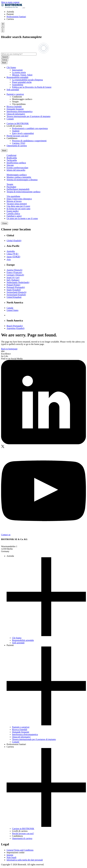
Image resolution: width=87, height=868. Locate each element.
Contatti (10, 119)
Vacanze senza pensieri (17, 204)
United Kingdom (14, 297)
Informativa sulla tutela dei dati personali (25, 860)
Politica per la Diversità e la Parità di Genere (32, 87)
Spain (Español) (14, 290)
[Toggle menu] (24, 8)
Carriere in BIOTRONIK (18, 123)
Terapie (10, 184)
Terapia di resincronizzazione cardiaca (23, 192)
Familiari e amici (14, 216)
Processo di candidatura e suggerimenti (29, 141)
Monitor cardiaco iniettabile (19, 177)
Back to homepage (9, 349)
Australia (11, 251)
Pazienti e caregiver (15, 94)
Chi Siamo (11, 67)
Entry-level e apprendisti (23, 133)
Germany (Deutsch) (15, 275)
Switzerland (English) (16, 295)
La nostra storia (19, 72)
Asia (9, 259)
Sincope (10, 165)
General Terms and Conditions (20, 850)
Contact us (6, 535)
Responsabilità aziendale (18, 77)
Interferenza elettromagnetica (20, 111)
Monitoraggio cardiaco (17, 175)
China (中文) (12, 254)
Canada (10, 308)
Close (5, 223)
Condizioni (11, 155)
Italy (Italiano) (13, 280)
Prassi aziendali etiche (22, 82)
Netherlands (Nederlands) (18, 282)
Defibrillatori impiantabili (18, 189)
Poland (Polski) (13, 285)
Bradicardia (12, 158)
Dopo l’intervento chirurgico (19, 199)
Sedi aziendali (13, 90)
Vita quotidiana (13, 196)
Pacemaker (11, 187)
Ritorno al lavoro (14, 201)
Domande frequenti (15, 109)
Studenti (16, 131)
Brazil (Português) (15, 326)
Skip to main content (10, 2)
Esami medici (13, 211)
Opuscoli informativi (16, 114)
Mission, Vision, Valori (22, 75)
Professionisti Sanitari (16, 17)
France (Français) (14, 272)
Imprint (10, 855)
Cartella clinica (13, 214)
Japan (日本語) (13, 257)
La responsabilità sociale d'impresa (27, 80)
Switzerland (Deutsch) (16, 292)
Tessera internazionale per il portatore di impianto (29, 116)
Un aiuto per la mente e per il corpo (22, 218)
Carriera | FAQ (19, 143)
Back (4, 63)
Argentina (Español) (16, 328)
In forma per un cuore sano (18, 209)
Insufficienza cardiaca (16, 163)
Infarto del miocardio (16, 170)
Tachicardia (12, 160)
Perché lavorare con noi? (18, 136)
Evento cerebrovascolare (17, 168)
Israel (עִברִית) (13, 277)
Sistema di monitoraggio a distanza (22, 180)
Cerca (5, 60)
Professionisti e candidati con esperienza (30, 128)
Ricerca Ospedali (14, 107)
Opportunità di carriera (17, 146)
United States (13, 310)
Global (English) (14, 241)
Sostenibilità (18, 85)
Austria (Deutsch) (14, 270)
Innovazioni (17, 70)
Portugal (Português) (16, 287)
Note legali (11, 857)
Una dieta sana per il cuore (18, 206)
